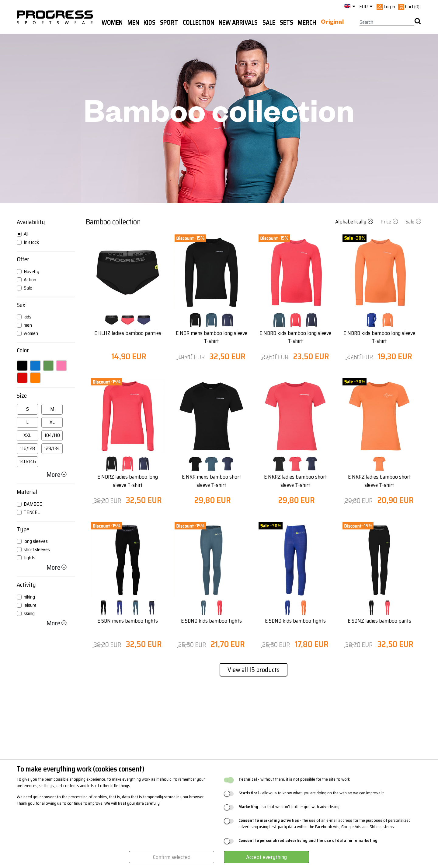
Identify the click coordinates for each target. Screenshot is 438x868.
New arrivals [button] (238, 23)
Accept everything (266, 857)
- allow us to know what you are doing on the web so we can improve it (311, 793)
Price (390, 222)
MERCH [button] (307, 23)
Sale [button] (269, 23)
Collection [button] (198, 23)
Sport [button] (169, 23)
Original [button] (332, 23)
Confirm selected (172, 857)
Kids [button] (149, 23)
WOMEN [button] (112, 23)
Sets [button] (287, 23)
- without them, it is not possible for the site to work (294, 779)
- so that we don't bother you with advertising (289, 807)
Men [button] (133, 23)
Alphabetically (355, 222)
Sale (413, 222)
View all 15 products (254, 670)
